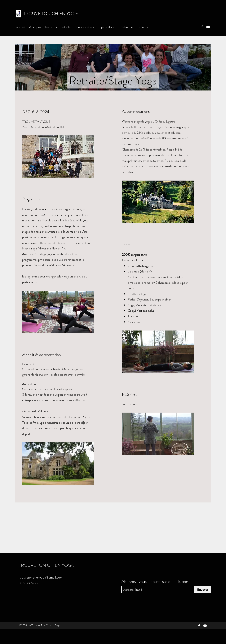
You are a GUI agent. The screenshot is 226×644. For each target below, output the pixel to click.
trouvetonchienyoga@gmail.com (41, 577)
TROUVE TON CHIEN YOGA (51, 14)
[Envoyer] (203, 590)
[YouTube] (208, 27)
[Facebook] (202, 27)
